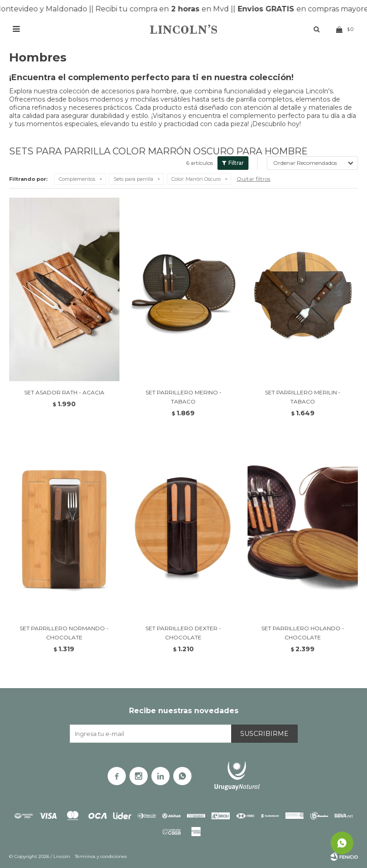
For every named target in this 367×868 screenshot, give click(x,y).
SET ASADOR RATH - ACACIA (64, 392)
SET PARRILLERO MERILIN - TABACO (303, 397)
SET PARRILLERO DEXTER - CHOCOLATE (183, 633)
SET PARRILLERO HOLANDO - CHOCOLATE (303, 633)
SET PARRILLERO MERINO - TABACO (183, 397)
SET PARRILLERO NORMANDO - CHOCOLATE (64, 633)
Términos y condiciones (101, 856)
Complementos (77, 179)
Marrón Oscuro (196, 179)
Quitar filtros (253, 179)
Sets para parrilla (133, 179)
